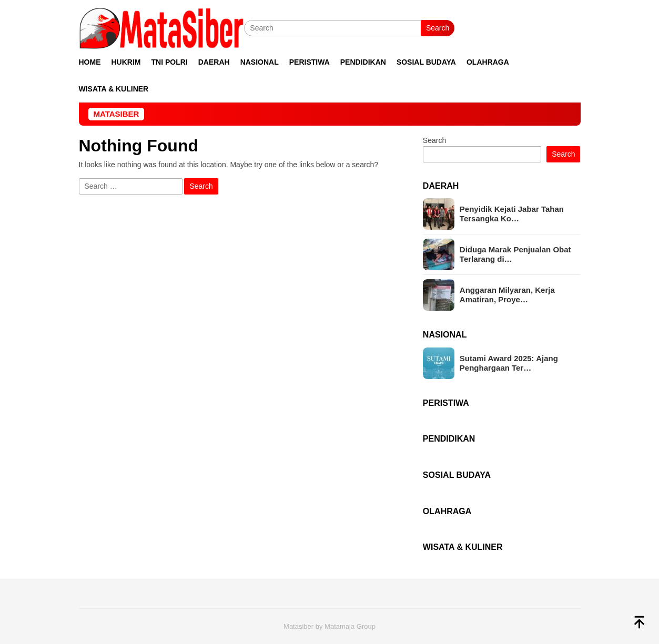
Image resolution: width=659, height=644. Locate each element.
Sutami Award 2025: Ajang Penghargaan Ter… (509, 363)
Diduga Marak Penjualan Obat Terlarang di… (515, 254)
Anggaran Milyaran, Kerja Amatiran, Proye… (507, 295)
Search (438, 28)
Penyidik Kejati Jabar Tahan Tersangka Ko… (512, 214)
